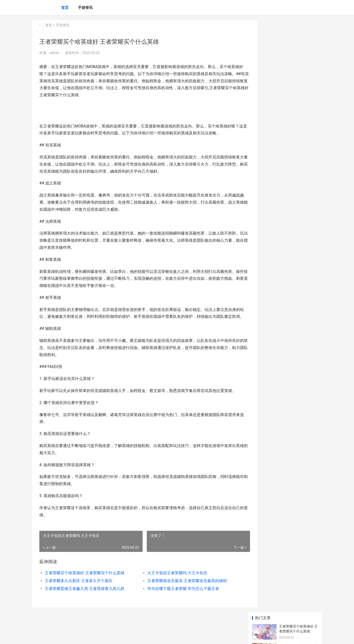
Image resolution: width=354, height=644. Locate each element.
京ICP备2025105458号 (99, 636)
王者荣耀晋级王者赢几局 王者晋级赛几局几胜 (85, 596)
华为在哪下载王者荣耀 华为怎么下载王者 (176, 596)
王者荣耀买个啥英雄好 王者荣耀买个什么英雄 (85, 580)
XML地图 (121, 636)
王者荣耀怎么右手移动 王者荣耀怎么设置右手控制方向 (298, 247)
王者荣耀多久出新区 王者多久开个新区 (79, 588)
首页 (65, 8)
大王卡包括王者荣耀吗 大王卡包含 (170, 580)
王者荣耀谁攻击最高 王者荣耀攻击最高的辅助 (180, 588)
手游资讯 (85, 8)
